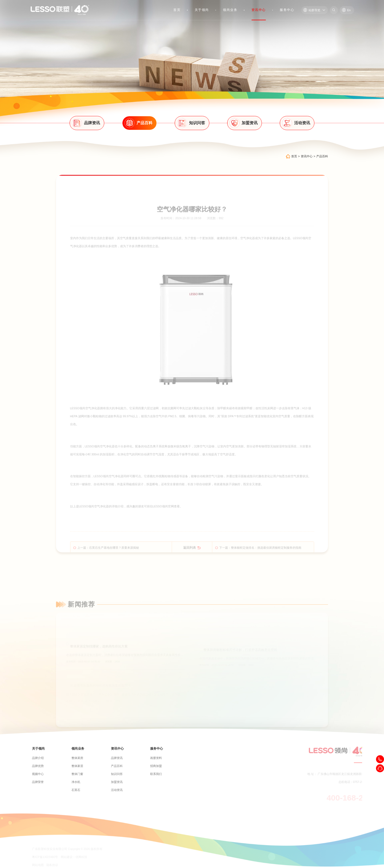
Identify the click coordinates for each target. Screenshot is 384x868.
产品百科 (322, 156)
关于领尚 (202, 10)
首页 (177, 10)
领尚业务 (230, 10)
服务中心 (287, 10)
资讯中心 (259, 10)
